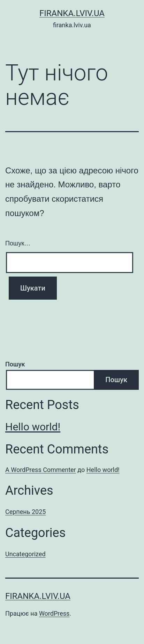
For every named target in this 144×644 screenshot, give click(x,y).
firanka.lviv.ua (72, 13)
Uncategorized (25, 554)
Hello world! (33, 427)
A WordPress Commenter (41, 470)
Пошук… (18, 243)
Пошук (15, 364)
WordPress (54, 613)
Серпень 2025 (25, 512)
